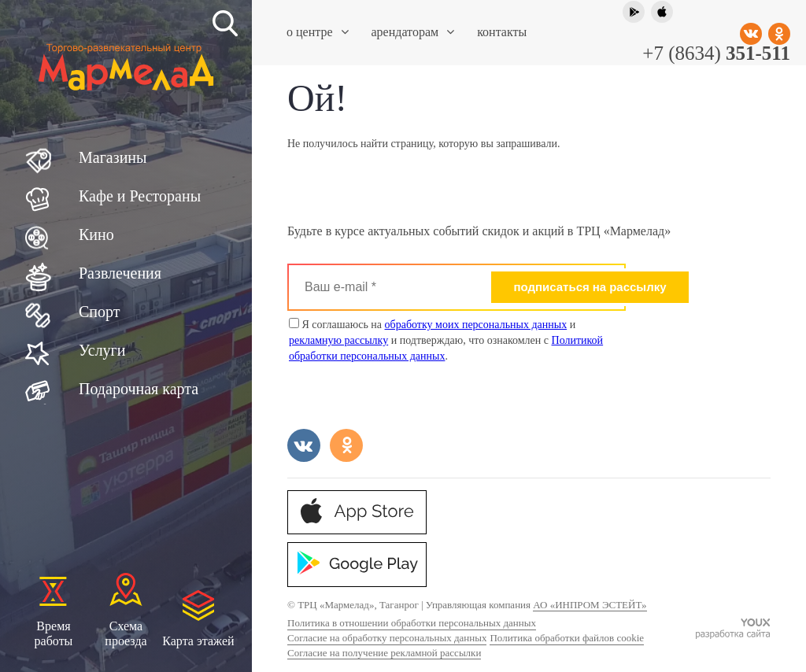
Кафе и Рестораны (140, 196)
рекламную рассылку (338, 340)
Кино (96, 234)
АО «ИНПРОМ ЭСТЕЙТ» (590, 605)
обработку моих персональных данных (476, 325)
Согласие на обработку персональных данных (387, 638)
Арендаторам (413, 32)
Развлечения (120, 273)
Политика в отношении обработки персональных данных (412, 623)
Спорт (100, 312)
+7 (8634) (716, 53)
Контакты (502, 32)
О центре (318, 32)
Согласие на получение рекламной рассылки (384, 653)
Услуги (102, 350)
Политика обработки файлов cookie (567, 638)
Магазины (113, 157)
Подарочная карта (139, 389)
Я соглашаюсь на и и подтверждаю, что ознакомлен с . (446, 340)
